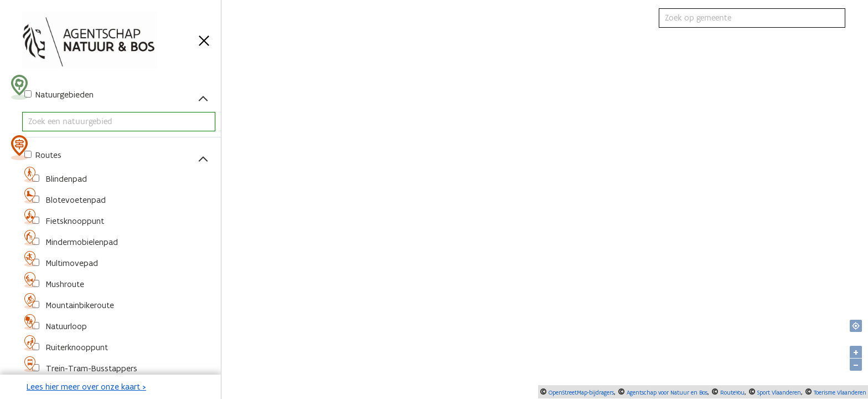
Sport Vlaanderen (778, 392)
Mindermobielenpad (81, 242)
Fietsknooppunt (74, 221)
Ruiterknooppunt (76, 347)
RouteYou (732, 392)
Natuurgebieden (63, 94)
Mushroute (64, 284)
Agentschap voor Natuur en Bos (666, 392)
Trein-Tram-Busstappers (91, 368)
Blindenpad (65, 179)
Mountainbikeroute (79, 305)
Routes (47, 155)
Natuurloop (65, 326)
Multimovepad (71, 263)
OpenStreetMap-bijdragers (580, 392)
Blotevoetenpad (75, 200)
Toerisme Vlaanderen (839, 392)
